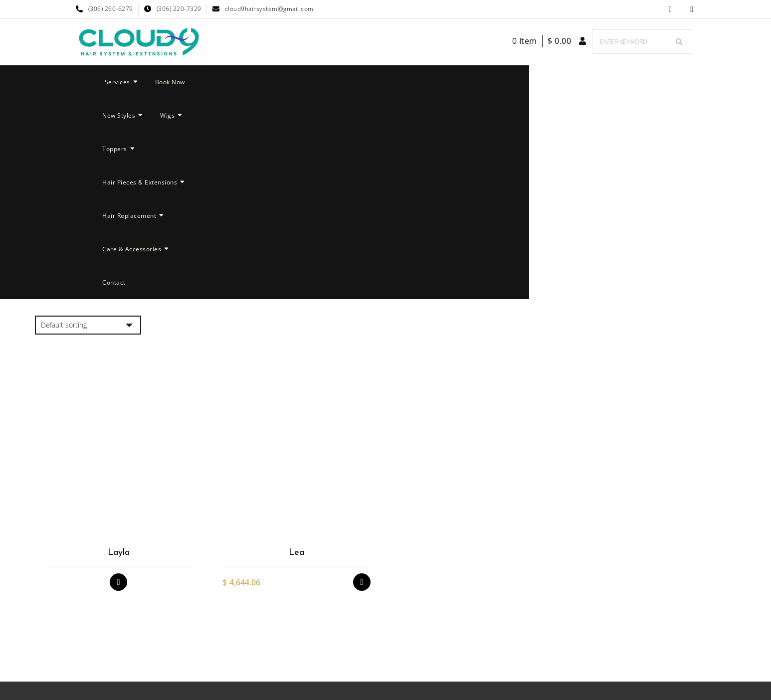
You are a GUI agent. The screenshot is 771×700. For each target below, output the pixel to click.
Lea (296, 352)
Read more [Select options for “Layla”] (118, 382)
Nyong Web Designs (473, 644)
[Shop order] (88, 125)
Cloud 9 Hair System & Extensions (349, 644)
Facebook (671, 9)
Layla (119, 352)
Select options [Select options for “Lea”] (362, 382)
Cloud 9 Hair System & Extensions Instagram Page (692, 9)
